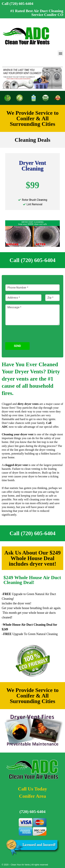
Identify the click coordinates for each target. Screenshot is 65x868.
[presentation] (32, 341)
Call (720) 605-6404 (18, 4)
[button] (60, 53)
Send (17, 346)
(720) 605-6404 (33, 812)
